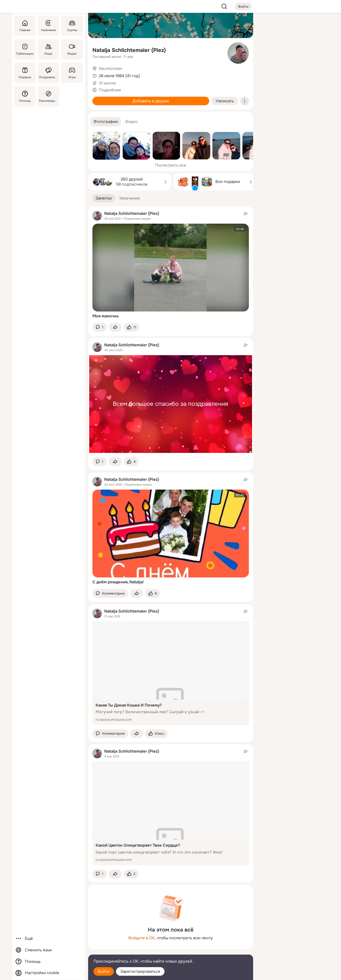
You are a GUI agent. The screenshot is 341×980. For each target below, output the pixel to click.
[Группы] (72, 26)
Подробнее (110, 90)
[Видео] (72, 49)
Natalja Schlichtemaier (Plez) (129, 50)
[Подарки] (25, 73)
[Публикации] (25, 49)
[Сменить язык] (48, 950)
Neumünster (111, 69)
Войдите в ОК (141, 938)
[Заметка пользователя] (171, 398)
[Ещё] (48, 939)
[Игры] (72, 73)
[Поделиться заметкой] (115, 327)
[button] (106, 122)
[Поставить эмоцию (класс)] (132, 327)
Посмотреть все (171, 165)
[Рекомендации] (48, 96)
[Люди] (48, 49)
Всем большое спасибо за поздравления (170, 404)
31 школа (107, 83)
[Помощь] (25, 96)
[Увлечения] (48, 26)
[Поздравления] (48, 73)
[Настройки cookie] (48, 973)
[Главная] (25, 26)
